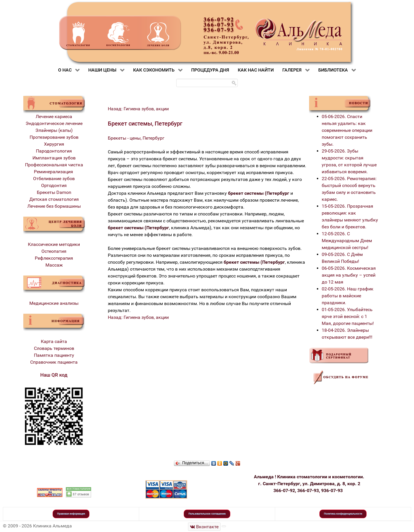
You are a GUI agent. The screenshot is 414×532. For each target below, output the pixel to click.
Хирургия (54, 144)
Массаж (54, 265)
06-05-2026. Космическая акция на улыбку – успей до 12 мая (349, 275)
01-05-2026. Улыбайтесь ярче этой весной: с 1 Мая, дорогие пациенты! (348, 316)
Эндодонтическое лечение (54, 123)
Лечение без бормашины (54, 206)
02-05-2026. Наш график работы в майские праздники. (348, 296)
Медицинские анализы (54, 303)
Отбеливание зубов (54, 179)
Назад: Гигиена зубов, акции (138, 109)
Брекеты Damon (54, 192)
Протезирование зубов (54, 137)
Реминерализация (54, 172)
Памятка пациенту (54, 355)
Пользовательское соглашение (207, 514)
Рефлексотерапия (54, 258)
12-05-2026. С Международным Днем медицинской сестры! (347, 241)
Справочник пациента (54, 362)
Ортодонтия (54, 185)
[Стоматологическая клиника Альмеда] (204, 527)
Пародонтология (54, 151)
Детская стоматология (54, 199)
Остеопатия (54, 251)
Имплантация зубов (54, 158)
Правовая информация (71, 514)
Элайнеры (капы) (54, 130)
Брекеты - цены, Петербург (136, 138)
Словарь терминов (54, 348)
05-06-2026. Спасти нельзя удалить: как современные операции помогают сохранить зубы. (347, 130)
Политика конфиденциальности (343, 514)
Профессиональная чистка (54, 165)
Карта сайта (54, 341)
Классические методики (54, 244)
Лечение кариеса (54, 116)
